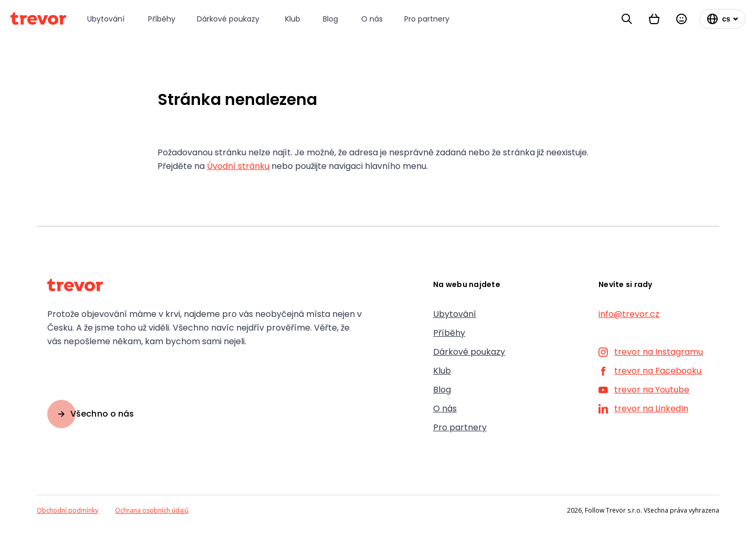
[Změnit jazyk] (722, 19)
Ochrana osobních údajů (152, 510)
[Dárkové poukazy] (230, 19)
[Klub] (293, 19)
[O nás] (372, 19)
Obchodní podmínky (67, 510)
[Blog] (332, 19)
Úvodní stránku (238, 166)
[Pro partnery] (429, 19)
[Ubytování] (107, 19)
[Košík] (654, 19)
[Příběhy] (162, 19)
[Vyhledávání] (627, 19)
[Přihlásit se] (681, 19)
